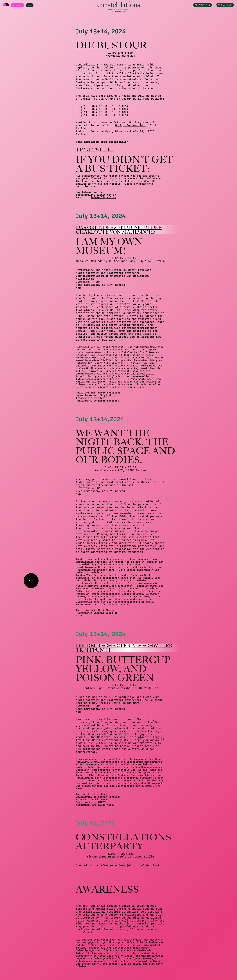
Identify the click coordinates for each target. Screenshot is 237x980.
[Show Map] (6, 5)
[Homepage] (119, 7)
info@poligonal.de (103, 197)
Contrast (31, 581)
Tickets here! (96, 150)
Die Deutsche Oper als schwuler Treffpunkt (124, 648)
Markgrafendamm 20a (130, 125)
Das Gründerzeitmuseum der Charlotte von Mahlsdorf (119, 230)
